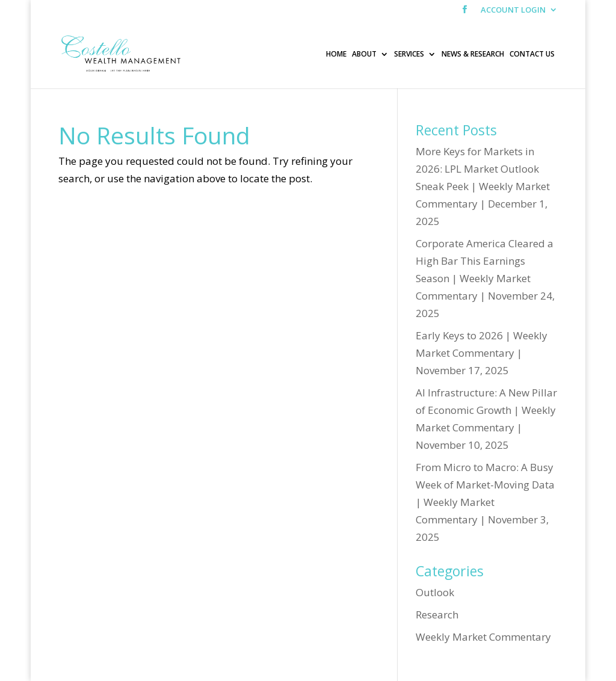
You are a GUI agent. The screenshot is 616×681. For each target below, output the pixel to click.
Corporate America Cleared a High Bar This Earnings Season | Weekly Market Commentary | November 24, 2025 (485, 278)
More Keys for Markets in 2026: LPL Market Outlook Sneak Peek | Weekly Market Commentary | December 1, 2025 (483, 186)
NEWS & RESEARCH (473, 54)
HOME (336, 54)
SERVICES (409, 54)
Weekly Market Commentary (483, 637)
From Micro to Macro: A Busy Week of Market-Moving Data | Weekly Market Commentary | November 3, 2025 (485, 502)
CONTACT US (532, 54)
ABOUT (364, 54)
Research (437, 615)
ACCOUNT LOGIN (513, 11)
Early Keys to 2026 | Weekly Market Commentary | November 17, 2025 (482, 353)
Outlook (435, 592)
